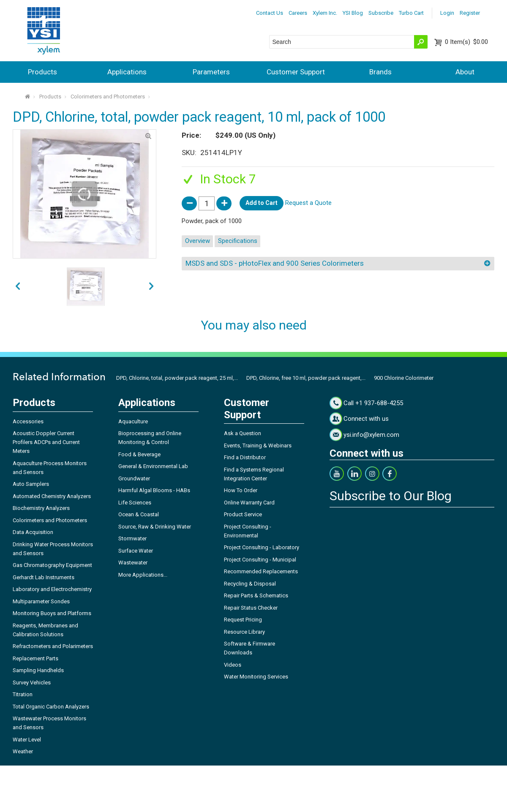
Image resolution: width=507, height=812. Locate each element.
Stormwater (132, 538)
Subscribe (381, 13)
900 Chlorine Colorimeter (404, 378)
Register (470, 13)
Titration (23, 694)
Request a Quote (308, 203)
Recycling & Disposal (250, 584)
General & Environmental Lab (153, 466)
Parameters (211, 72)
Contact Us (270, 13)
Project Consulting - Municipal (260, 560)
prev (151, 286)
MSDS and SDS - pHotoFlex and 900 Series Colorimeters (275, 263)
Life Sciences (135, 503)
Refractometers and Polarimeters (53, 646)
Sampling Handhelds (38, 670)
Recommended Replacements (261, 571)
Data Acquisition (33, 532)
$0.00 (466, 42)
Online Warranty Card (249, 503)
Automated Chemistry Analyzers (52, 496)
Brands (380, 72)
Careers (298, 13)
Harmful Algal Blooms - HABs (154, 490)
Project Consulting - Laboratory (262, 547)
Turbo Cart (411, 13)
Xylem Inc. (325, 13)
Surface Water (136, 551)
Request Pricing (243, 620)
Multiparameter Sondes (41, 601)
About (465, 72)
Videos (233, 665)
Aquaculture (133, 421)
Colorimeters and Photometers (108, 97)
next (18, 286)
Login (447, 13)
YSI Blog (353, 13)
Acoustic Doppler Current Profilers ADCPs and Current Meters (46, 442)
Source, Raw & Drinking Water (155, 527)
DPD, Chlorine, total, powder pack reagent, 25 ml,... (177, 378)
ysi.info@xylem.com (371, 435)
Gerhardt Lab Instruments (44, 577)
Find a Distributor (245, 457)
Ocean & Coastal (139, 514)
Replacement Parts (35, 658)
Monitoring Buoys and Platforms (52, 613)
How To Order (241, 490)
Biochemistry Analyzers (41, 508)
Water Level (27, 740)
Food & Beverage (139, 454)
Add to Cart (262, 203)
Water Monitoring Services (256, 677)
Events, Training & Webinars (258, 446)
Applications (127, 72)
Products (42, 72)
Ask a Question (243, 433)
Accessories (28, 421)
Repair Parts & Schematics (256, 595)
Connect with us (366, 419)
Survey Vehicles (32, 683)
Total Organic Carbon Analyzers (51, 707)
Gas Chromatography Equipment (52, 565)
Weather (23, 751)
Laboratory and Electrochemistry (52, 589)
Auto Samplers (31, 484)
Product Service (243, 514)
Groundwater (134, 478)
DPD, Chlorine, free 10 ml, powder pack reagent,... (306, 378)
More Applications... (143, 575)
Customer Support (296, 72)
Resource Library (244, 632)
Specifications (238, 241)
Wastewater (133, 563)
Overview (198, 241)
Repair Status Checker (251, 608)
